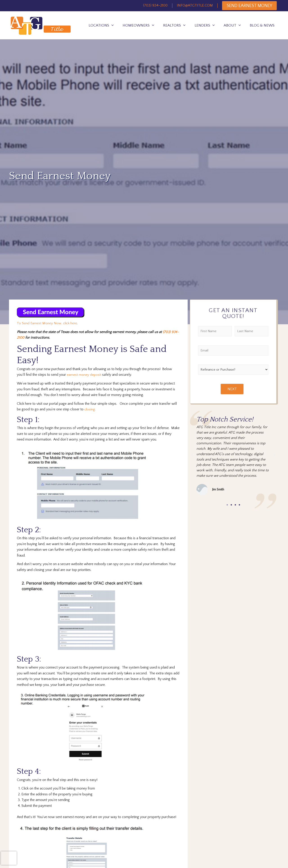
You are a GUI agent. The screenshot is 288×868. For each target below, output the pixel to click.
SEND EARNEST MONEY (249, 6)
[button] (227, 505)
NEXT (232, 389)
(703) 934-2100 (155, 5)
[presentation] (9, 858)
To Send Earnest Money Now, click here (47, 323)
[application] (111, 25)
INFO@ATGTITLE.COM (195, 5)
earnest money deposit (84, 375)
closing (90, 409)
